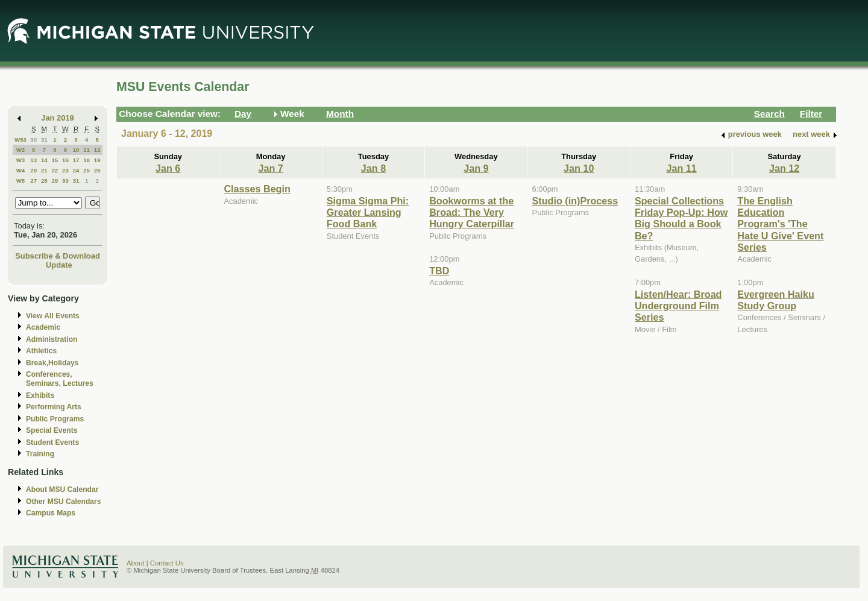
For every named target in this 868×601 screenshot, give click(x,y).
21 (44, 170)
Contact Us (167, 563)
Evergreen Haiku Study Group (776, 300)
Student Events (52, 442)
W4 (21, 170)
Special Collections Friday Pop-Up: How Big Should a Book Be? (681, 218)
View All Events (53, 316)
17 (76, 160)
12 (97, 150)
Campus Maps (51, 513)
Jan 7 (270, 168)
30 (33, 140)
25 (86, 170)
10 (76, 150)
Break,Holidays (52, 363)
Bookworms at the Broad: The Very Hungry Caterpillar (472, 212)
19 (97, 160)
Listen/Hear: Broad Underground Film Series (678, 306)
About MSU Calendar (62, 489)
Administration (52, 339)
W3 (21, 160)
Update (59, 265)
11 (86, 150)
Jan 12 (784, 168)
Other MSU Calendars (64, 502)
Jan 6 (168, 168)
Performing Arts (54, 407)
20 (33, 170)
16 (65, 160)
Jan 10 (579, 168)
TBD (439, 271)
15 (55, 160)
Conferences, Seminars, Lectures (60, 379)
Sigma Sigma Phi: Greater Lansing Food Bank (368, 212)
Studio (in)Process (575, 201)
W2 (21, 150)
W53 (20, 140)
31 (44, 140)
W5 (21, 181)
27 (33, 181)
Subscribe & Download (58, 256)
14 (44, 160)
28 (44, 181)
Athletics (41, 351)
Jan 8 (373, 168)
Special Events (52, 430)
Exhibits (40, 395)
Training (40, 454)
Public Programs (55, 419)
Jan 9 (476, 168)
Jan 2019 (58, 118)
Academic (43, 327)
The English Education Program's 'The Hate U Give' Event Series (780, 224)
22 (55, 170)
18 (86, 160)
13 (33, 160)
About (136, 563)
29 (55, 181)
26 (97, 170)
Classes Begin (257, 189)
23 (65, 170)
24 (76, 170)
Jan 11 (681, 168)
